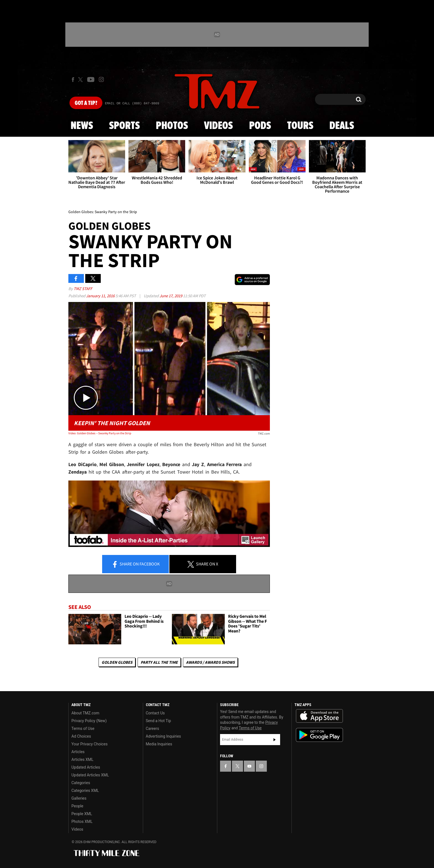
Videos (218, 126)
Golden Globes (117, 662)
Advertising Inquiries (163, 736)
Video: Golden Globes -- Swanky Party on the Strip (100, 433)
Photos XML (82, 821)
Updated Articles (86, 767)
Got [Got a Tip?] (86, 103)
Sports (124, 126)
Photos (172, 126)
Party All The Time (159, 662)
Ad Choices (81, 736)
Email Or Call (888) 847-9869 (132, 104)
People (77, 806)
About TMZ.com (85, 713)
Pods (260, 126)
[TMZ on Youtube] (91, 79)
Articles (78, 752)
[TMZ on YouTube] (249, 766)
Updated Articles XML (90, 775)
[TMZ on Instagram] (101, 79)
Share (136, 564)
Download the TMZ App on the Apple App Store (319, 716)
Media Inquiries (159, 744)
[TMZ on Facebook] (73, 80)
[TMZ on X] (81, 80)
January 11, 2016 (101, 296)
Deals (342, 126)
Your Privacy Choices (90, 744)
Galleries (79, 798)
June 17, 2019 (171, 296)
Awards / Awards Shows (210, 662)
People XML (82, 814)
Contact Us (155, 713)
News (82, 126)
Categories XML (85, 790)
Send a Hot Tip (158, 721)
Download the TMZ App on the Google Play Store (319, 735)
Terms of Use (83, 728)
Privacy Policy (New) (89, 721)
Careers (153, 728)
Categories (81, 783)
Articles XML (82, 759)
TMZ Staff (83, 289)
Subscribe (275, 740)
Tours (300, 126)
